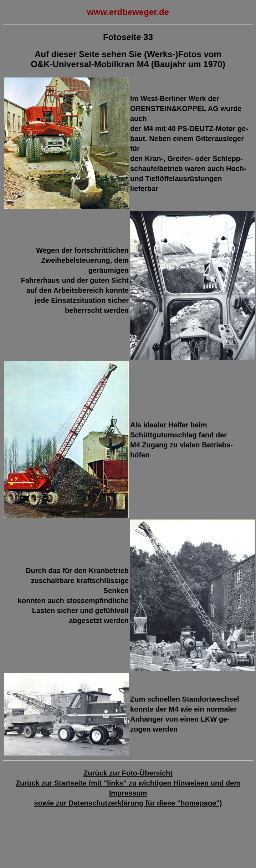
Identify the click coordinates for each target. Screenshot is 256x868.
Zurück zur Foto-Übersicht (128, 773)
